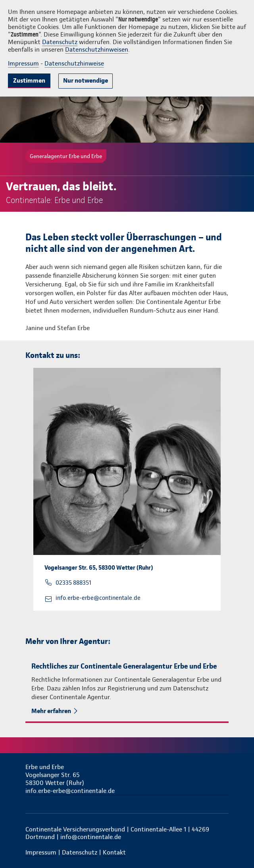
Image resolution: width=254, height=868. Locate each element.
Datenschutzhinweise (74, 63)
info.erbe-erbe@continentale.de (98, 598)
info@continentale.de (91, 837)
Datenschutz (60, 42)
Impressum (23, 63)
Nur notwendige (86, 80)
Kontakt (114, 852)
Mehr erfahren (52, 711)
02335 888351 (73, 583)
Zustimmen (29, 80)
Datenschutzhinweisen (97, 49)
